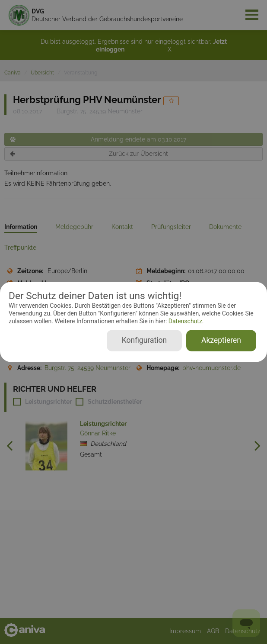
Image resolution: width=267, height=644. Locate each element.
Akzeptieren (221, 341)
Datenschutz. (185, 321)
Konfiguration (144, 341)
